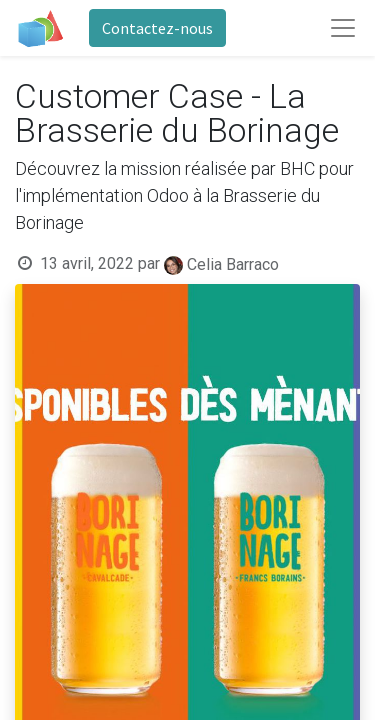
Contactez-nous (157, 28)
